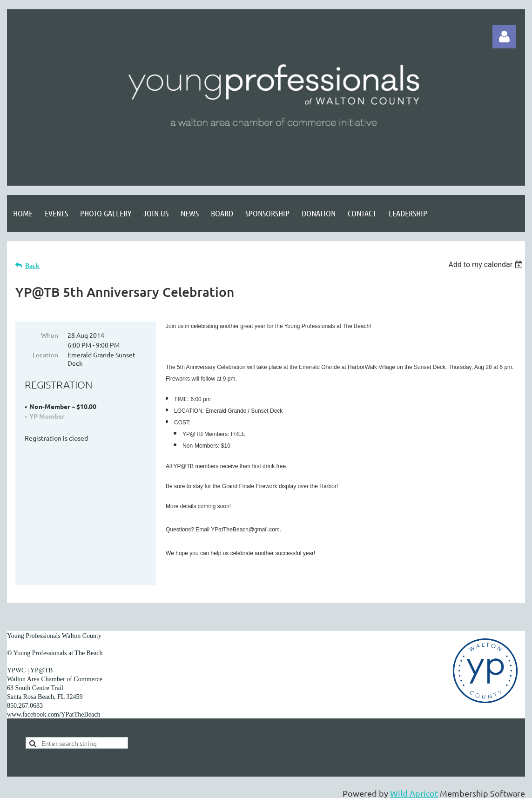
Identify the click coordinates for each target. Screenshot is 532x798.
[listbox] (487, 265)
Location (45, 355)
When (50, 335)
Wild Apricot (414, 787)
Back (32, 265)
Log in (504, 37)
